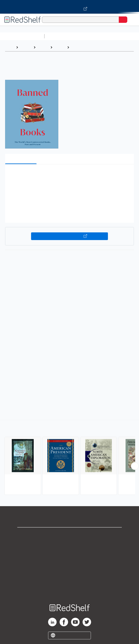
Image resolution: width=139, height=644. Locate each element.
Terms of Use (69, 562)
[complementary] (69, 458)
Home (10, 47)
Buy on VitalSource (70, 236)
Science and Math (83, 36)
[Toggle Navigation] (132, 20)
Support (70, 544)
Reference (80, 47)
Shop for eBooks (70, 534)
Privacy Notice (69, 553)
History (43, 47)
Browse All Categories (22, 36)
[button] (69, 174)
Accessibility (70, 581)
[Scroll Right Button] (135, 466)
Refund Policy (70, 572)
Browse (26, 47)
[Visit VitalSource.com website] (69, 7)
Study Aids (57, 36)
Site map (70, 591)
